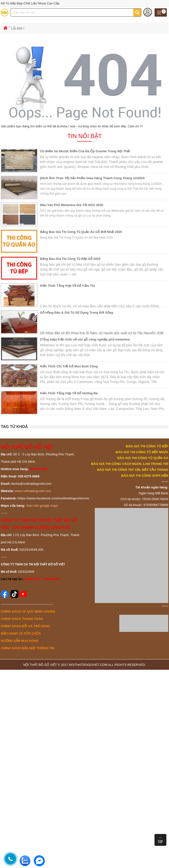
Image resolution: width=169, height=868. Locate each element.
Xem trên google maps (42, 506)
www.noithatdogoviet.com (33, 491)
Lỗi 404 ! (18, 28)
